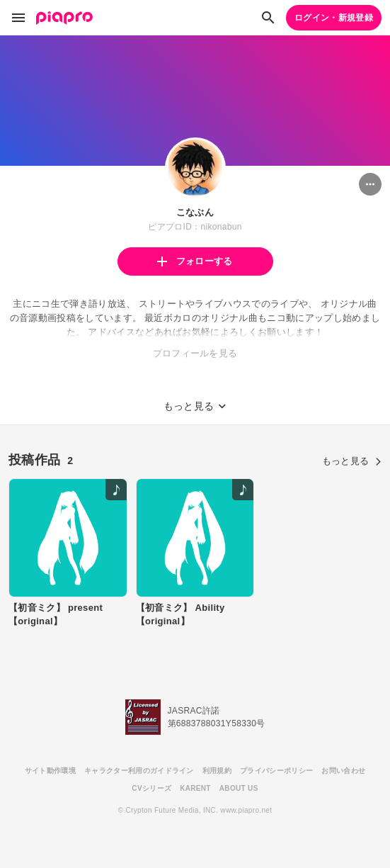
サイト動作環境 (50, 771)
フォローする (195, 261)
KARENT (195, 788)
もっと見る (352, 461)
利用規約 (217, 771)
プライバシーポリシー (276, 771)
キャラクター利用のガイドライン (139, 771)
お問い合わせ (343, 771)
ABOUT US (239, 788)
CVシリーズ (151, 788)
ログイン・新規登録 (334, 18)
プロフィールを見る (195, 353)
